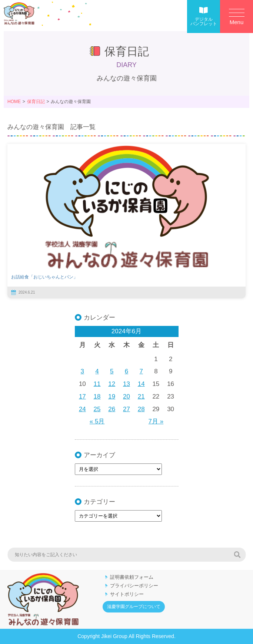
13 (126, 384)
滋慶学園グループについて (134, 607)
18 (97, 397)
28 (141, 409)
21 (141, 397)
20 (126, 397)
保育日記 (36, 102)
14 (141, 384)
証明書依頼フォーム (132, 577)
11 (97, 384)
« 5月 (97, 421)
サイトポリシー (127, 594)
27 (126, 409)
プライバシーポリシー (134, 586)
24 (82, 409)
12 (112, 384)
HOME (14, 102)
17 (82, 397)
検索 (237, 555)
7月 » (156, 421)
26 (112, 409)
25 (97, 409)
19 (112, 397)
